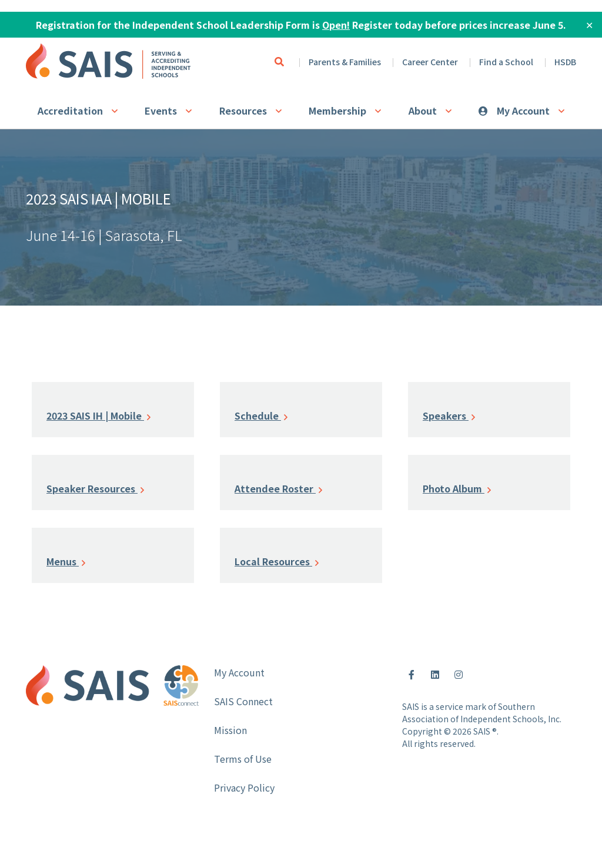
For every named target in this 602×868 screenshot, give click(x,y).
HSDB (565, 62)
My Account (523, 110)
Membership (337, 110)
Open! (336, 25)
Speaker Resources (95, 488)
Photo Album (457, 488)
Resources (243, 110)
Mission (230, 730)
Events (161, 110)
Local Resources (277, 561)
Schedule (261, 415)
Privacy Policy (244, 787)
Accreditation (70, 110)
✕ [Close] (589, 25)
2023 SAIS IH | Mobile (98, 415)
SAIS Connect (243, 701)
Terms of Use (243, 759)
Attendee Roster (278, 488)
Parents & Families (345, 62)
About (423, 110)
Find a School (506, 62)
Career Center (430, 62)
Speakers (449, 415)
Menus (66, 561)
